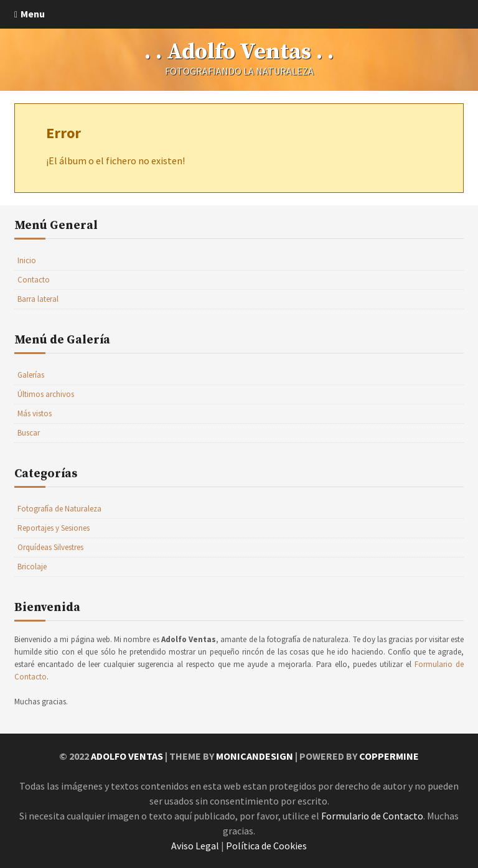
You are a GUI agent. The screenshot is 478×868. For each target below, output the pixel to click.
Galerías (31, 375)
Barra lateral (38, 299)
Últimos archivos (46, 394)
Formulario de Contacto (372, 816)
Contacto (34, 280)
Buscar (29, 433)
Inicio (27, 260)
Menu (33, 14)
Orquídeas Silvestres (50, 547)
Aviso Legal (195, 846)
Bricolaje (32, 567)
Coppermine (389, 756)
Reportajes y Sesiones (54, 528)
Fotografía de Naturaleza (59, 509)
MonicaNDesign (255, 756)
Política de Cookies (266, 846)
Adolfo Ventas (127, 756)
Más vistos (35, 413)
